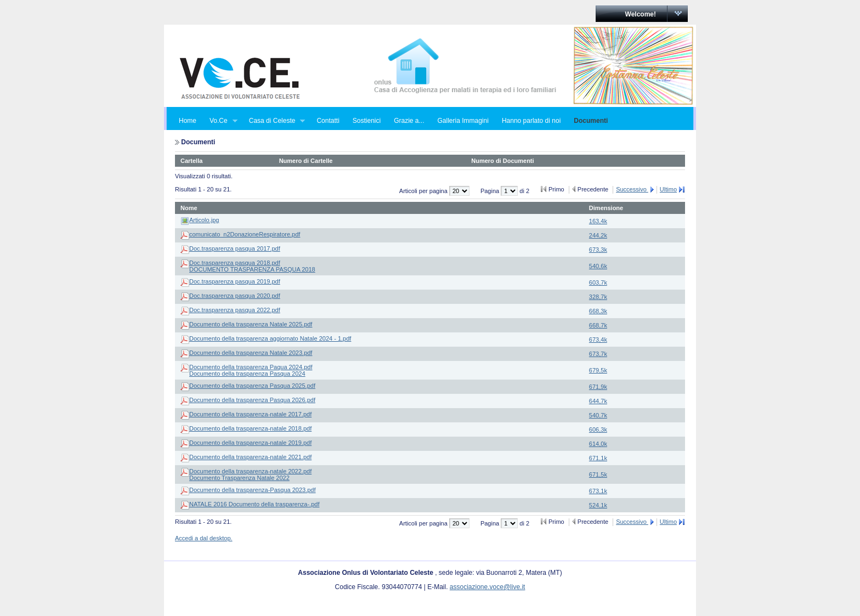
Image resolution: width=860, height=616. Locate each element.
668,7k (598, 325)
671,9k (598, 387)
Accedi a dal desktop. (204, 538)
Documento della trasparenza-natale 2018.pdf (250, 428)
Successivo (632, 189)
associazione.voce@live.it (488, 587)
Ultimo (668, 189)
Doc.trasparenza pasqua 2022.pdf (235, 310)
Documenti (591, 121)
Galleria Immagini (463, 121)
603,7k (598, 282)
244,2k (598, 235)
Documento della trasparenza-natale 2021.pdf (250, 457)
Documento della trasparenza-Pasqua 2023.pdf (253, 490)
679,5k (598, 370)
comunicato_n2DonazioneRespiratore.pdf (245, 234)
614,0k (598, 444)
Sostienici (367, 121)
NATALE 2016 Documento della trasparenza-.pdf (254, 504)
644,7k (598, 401)
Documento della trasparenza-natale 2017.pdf (250, 414)
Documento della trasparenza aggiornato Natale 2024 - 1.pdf (270, 338)
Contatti (328, 121)
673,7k (598, 354)
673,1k (598, 491)
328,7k (598, 297)
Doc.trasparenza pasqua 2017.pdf (235, 248)
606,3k (598, 429)
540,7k (598, 415)
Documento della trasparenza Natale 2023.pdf (251, 353)
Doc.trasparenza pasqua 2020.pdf (235, 296)
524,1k (598, 505)
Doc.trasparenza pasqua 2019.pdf (235, 281)
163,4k (598, 221)
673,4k (598, 340)
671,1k (598, 458)
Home (188, 121)
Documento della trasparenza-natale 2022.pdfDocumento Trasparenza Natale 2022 (250, 474)
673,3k (598, 250)
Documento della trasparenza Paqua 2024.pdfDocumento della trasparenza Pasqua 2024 (251, 370)
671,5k (598, 474)
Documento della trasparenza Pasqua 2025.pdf (252, 386)
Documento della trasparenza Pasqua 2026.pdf (252, 400)
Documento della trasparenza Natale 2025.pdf (251, 324)
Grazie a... (409, 121)
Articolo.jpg (204, 220)
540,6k (598, 266)
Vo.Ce (220, 121)
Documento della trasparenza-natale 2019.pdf (250, 443)
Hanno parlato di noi (531, 121)
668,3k (598, 311)
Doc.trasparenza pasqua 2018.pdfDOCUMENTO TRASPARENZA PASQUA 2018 (252, 266)
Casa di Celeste (274, 121)
